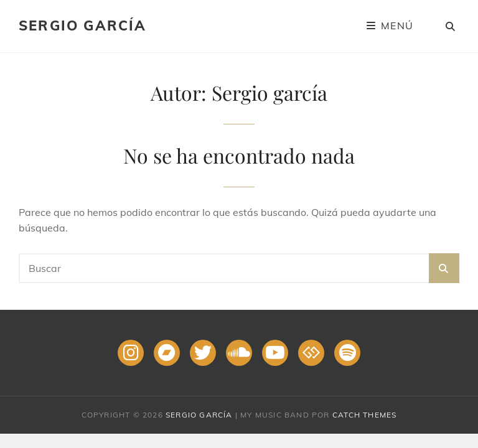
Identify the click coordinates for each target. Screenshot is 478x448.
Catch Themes (364, 415)
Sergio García (83, 26)
